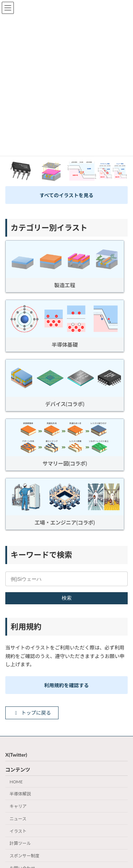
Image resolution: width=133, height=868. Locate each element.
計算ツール (20, 844)
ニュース (18, 819)
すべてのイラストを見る (66, 195)
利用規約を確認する (67, 685)
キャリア (18, 806)
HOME (16, 782)
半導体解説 (20, 794)
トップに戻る (32, 713)
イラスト (18, 831)
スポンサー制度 (24, 856)
